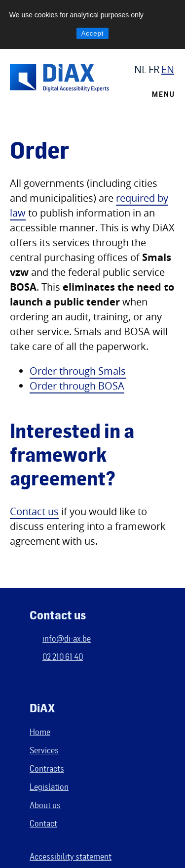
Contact (43, 823)
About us (45, 805)
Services (44, 750)
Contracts (47, 768)
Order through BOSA (77, 386)
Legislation (49, 786)
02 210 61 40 (63, 656)
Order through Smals (78, 371)
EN (168, 69)
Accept (93, 33)
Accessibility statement (71, 856)
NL (140, 69)
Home (40, 732)
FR (154, 69)
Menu (164, 94)
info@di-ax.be (67, 638)
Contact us (34, 511)
